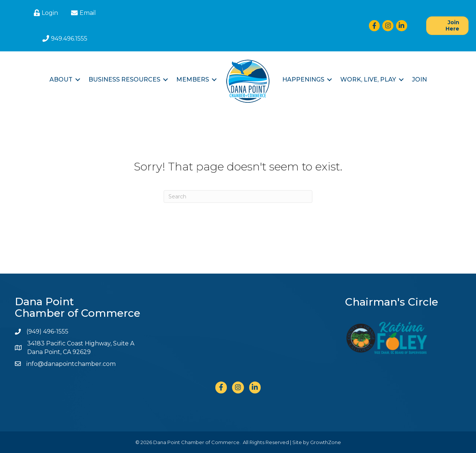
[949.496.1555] (64, 39)
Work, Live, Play (368, 79)
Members (193, 79)
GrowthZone (326, 442)
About (61, 79)
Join (419, 79)
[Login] (45, 13)
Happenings (303, 79)
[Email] (83, 13)
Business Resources (124, 79)
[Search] (238, 197)
